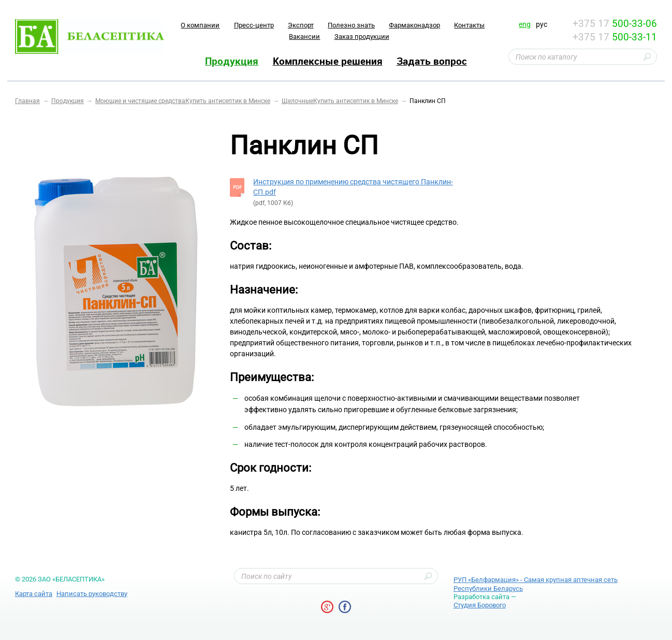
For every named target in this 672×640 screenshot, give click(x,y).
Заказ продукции (362, 37)
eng (525, 24)
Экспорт (301, 25)
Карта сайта (34, 594)
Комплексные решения (328, 61)
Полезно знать (351, 25)
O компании (200, 25)
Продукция (232, 61)
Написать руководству (92, 594)
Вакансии (304, 37)
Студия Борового (480, 605)
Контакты (469, 25)
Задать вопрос (432, 61)
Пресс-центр (254, 25)
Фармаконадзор (414, 25)
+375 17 (615, 24)
